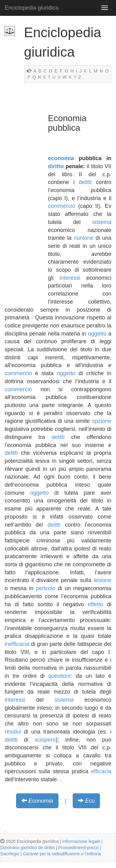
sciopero (45, 740)
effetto (96, 604)
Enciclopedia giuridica (32, 8)
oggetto (97, 334)
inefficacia (17, 644)
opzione (102, 421)
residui (13, 732)
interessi (70, 278)
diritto (56, 166)
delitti (85, 182)
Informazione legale (81, 841)
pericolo (46, 588)
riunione (84, 238)
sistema (102, 222)
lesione (103, 580)
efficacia (101, 771)
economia (61, 158)
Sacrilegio (10, 854)
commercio (62, 206)
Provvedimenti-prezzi (78, 848)
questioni (59, 676)
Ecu (90, 801)
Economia (41, 801)
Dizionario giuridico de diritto (28, 848)
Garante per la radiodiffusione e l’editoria (62, 854)
